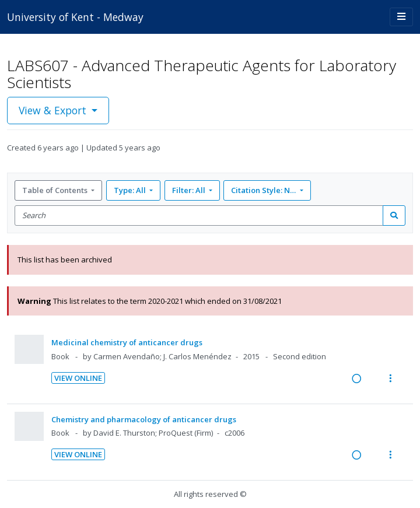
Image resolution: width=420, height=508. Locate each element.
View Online (78, 378)
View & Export (54, 110)
